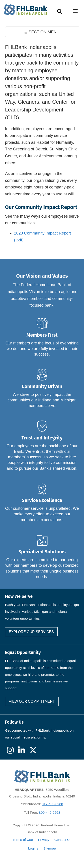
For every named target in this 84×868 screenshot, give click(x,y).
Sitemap (50, 848)
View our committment (32, 701)
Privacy (44, 840)
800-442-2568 (49, 812)
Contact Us (63, 840)
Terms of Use (23, 840)
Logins (33, 848)
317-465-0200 (52, 804)
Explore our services (31, 632)
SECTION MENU (42, 32)
